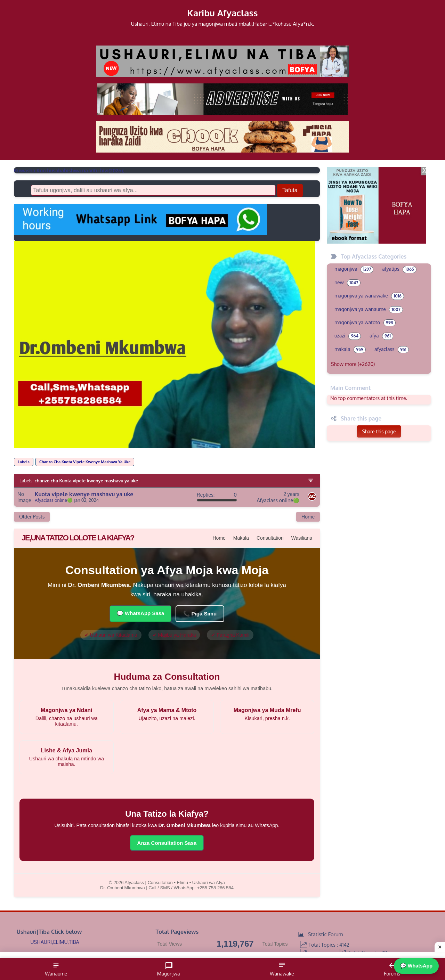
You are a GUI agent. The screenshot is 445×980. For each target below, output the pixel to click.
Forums (392, 969)
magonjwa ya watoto (365, 323)
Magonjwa (169, 969)
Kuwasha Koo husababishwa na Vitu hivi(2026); (69, 170)
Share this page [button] (379, 431)
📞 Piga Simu (200, 614)
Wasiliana (302, 538)
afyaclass (392, 350)
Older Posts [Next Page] (32, 517)
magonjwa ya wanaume (369, 310)
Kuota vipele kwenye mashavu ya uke (84, 494)
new (347, 283)
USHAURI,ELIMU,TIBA (55, 942)
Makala (241, 538)
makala (350, 350)
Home (219, 538)
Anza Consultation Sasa (167, 843)
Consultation (270, 538)
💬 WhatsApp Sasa (141, 613)
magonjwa (354, 269)
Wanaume (56, 969)
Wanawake (282, 969)
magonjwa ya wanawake (369, 296)
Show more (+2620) (353, 364)
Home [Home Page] (308, 517)
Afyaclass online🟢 (54, 500)
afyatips (399, 269)
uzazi (348, 336)
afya (381, 336)
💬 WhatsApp (416, 966)
